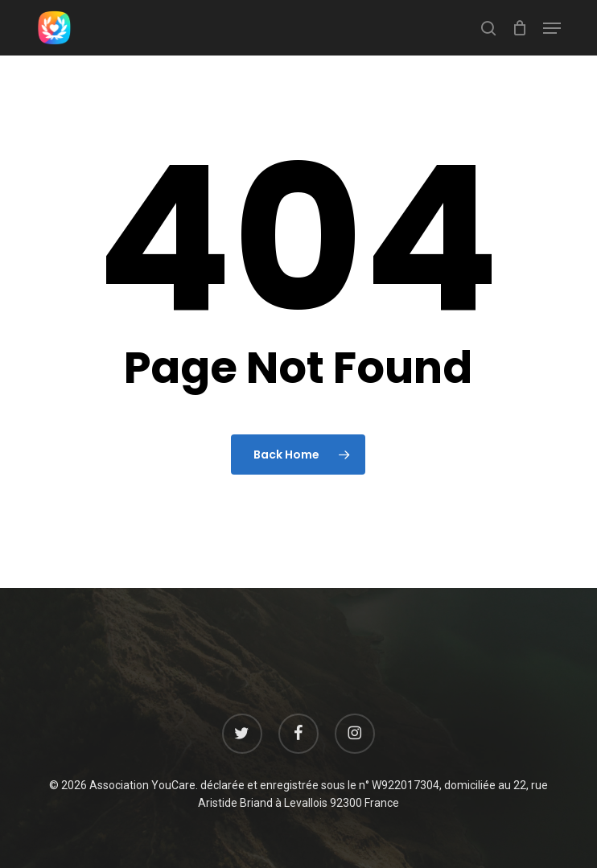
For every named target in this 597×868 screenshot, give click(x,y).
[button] (552, 28)
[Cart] (519, 28)
